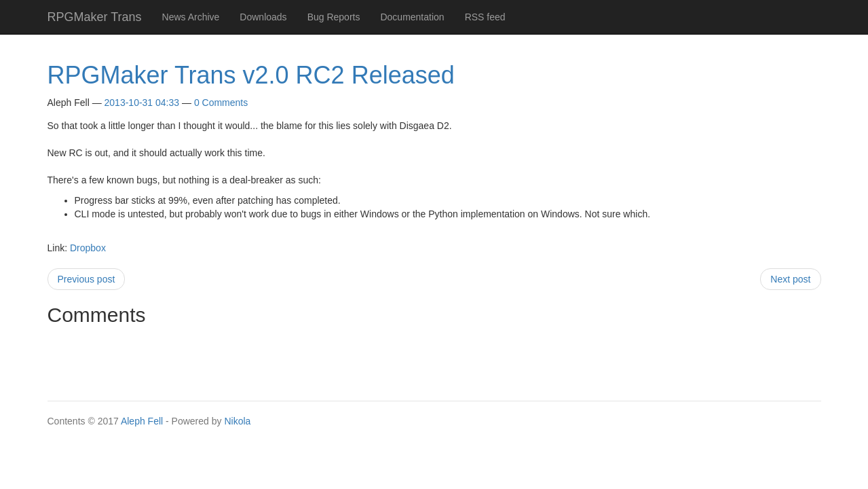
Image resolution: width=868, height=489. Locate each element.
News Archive (191, 17)
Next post (790, 279)
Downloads (263, 17)
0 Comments (221, 103)
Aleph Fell (142, 421)
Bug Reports (334, 17)
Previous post (87, 279)
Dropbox (88, 248)
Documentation (412, 17)
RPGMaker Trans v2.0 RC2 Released (251, 75)
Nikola (237, 421)
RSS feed (485, 17)
